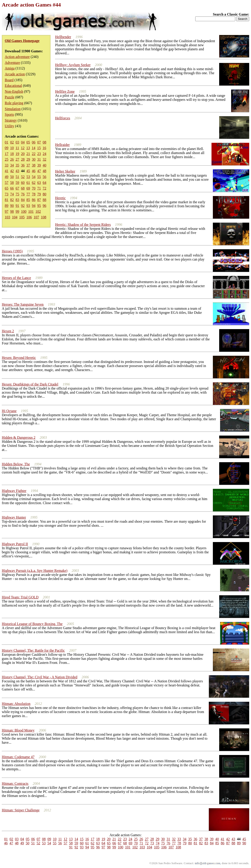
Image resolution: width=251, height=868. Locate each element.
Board (9, 80)
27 (17, 159)
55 (39, 177)
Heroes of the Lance (16, 278)
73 (7, 194)
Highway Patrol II (15, 544)
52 (23, 177)
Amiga (10, 68)
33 (7, 165)
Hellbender (63, 37)
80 (44, 194)
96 (44, 206)
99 (17, 211)
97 (7, 211)
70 (34, 188)
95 (39, 206)
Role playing (14, 103)
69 (28, 188)
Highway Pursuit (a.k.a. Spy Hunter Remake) (35, 571)
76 (23, 194)
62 (34, 183)
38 (34, 165)
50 (12, 177)
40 (44, 165)
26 (12, 159)
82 (12, 200)
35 (17, 165)
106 (29, 217)
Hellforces (63, 118)
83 (17, 200)
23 (39, 154)
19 (17, 154)
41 (7, 171)
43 (17, 171)
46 (34, 171)
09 (7, 148)
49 (7, 177)
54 (34, 177)
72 (44, 188)
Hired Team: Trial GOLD (20, 597)
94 (34, 206)
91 (17, 206)
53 (28, 177)
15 (39, 148)
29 (28, 159)
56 (44, 177)
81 (7, 200)
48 (44, 171)
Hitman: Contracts (15, 784)
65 (7, 188)
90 (12, 206)
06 (34, 142)
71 (39, 188)
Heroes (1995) (12, 251)
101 (31, 211)
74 (12, 194)
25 (7, 159)
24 (44, 154)
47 (39, 171)
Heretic (60, 198)
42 (12, 171)
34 (12, 165)
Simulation (13, 109)
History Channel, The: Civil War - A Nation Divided (40, 677)
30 (34, 159)
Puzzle (10, 97)
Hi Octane (9, 411)
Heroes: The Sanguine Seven (23, 304)
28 (23, 159)
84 (23, 200)
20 (23, 154)
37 (28, 165)
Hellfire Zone (65, 91)
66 (12, 188)
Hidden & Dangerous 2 (19, 437)
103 (7, 217)
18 (12, 154)
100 (24, 211)
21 (28, 154)
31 (39, 159)
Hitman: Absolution (16, 704)
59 (17, 183)
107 (36, 217)
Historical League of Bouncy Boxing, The (32, 624)
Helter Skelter (65, 171)
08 (44, 142)
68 (23, 188)
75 (17, 194)
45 (28, 171)
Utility (9, 126)
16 (44, 148)
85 (28, 200)
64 (44, 183)
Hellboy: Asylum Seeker (73, 65)
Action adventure (17, 57)
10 (12, 148)
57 (7, 183)
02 (12, 142)
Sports (9, 114)
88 (44, 200)
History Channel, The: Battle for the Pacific (33, 650)
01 (7, 142)
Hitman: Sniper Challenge (21, 810)
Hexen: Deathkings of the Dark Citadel (30, 384)
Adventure (12, 63)
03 (17, 142)
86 (34, 200)
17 (7, 154)
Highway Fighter (14, 491)
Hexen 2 (8, 331)
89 (7, 206)
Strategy (11, 120)
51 (17, 177)
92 (23, 206)
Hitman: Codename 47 (18, 757)
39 (39, 165)
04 (23, 142)
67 (17, 188)
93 (28, 206)
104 (15, 217)
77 (28, 194)
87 (39, 200)
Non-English (14, 91)
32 (44, 159)
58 (12, 183)
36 (23, 165)
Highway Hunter (14, 517)
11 (17, 148)
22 (34, 154)
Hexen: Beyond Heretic (19, 358)
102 (38, 211)
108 (44, 217)
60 (23, 183)
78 (34, 194)
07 (39, 142)
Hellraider (62, 145)
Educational (13, 86)
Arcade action (15, 74)
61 (28, 183)
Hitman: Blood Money (18, 730)
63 (39, 183)
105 (22, 217)
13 (28, 148)
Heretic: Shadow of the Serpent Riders (83, 225)
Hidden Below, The (16, 464)
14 (33, 148)
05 (28, 142)
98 (12, 211)
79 (39, 194)
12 (23, 148)
